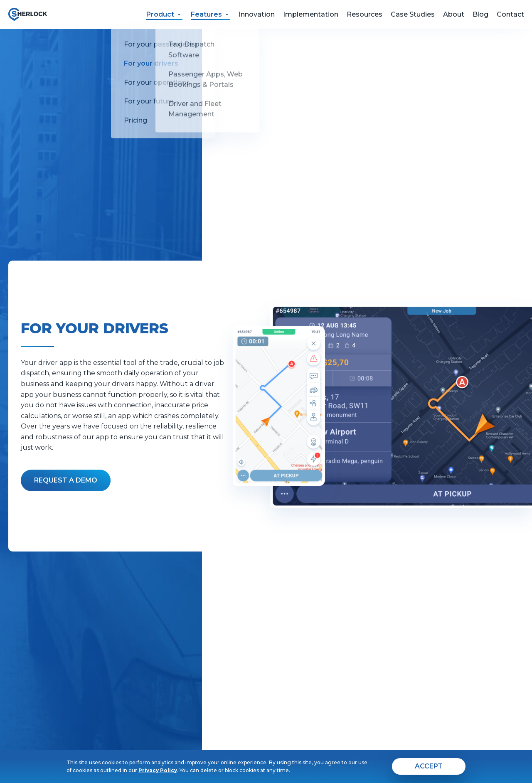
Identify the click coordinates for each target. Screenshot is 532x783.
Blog (480, 14)
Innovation (257, 14)
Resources (365, 14)
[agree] (429, 766)
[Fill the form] (66, 480)
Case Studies (413, 14)
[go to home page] (28, 15)
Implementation (311, 14)
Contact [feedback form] (510, 14)
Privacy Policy (158, 770)
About (454, 14)
